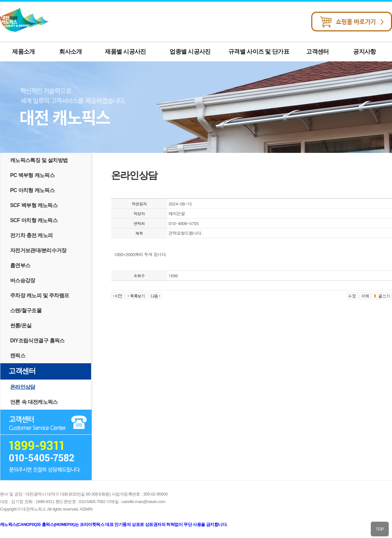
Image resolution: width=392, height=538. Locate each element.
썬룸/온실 (21, 326)
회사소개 (70, 52)
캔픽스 (18, 356)
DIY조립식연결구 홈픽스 (37, 341)
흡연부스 (20, 265)
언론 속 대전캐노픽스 (34, 402)
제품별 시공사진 (125, 52)
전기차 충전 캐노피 (32, 235)
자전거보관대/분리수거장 (38, 250)
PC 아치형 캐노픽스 (32, 190)
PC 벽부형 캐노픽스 (32, 175)
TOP (380, 529)
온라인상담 (23, 387)
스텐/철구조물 (26, 310)
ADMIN (86, 509)
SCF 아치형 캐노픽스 (34, 220)
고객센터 (317, 52)
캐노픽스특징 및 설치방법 (39, 160)
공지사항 (364, 52)
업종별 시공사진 (190, 52)
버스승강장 (23, 280)
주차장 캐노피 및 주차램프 (40, 295)
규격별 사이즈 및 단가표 (259, 52)
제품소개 (23, 52)
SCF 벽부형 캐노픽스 (34, 205)
